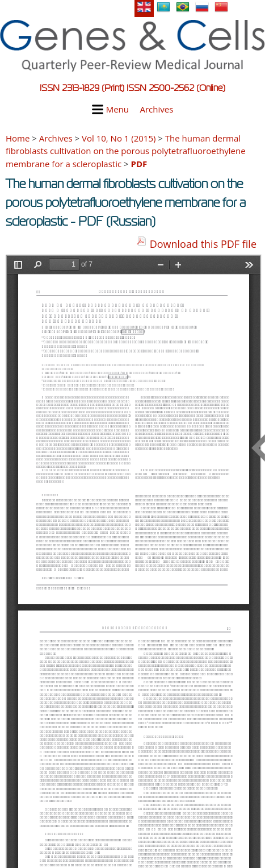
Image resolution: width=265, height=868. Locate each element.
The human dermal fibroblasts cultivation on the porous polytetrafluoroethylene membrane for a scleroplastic (126, 151)
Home (18, 138)
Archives (156, 109)
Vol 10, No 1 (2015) (119, 138)
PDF (139, 164)
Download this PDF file (203, 244)
